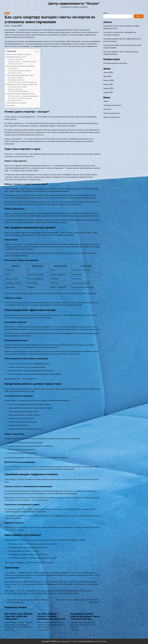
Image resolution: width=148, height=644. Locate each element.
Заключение (11, 105)
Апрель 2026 (108, 72)
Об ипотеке (107, 109)
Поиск (106, 13)
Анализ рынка (14, 68)
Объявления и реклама (17, 78)
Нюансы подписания (16, 89)
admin (7, 26)
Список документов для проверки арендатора (23, 82)
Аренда (7, 13)
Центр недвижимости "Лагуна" (74, 3)
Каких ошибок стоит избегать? (17, 103)
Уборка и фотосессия (16, 64)
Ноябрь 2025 (108, 92)
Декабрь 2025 (108, 88)
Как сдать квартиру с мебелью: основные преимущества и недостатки (51, 616)
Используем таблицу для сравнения (21, 71)
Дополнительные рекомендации (20, 91)
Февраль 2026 (108, 80)
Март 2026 (107, 76)
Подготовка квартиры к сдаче (16, 57)
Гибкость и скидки (16, 73)
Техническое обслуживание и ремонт (21, 98)
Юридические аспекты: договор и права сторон (22, 84)
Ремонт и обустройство (17, 59)
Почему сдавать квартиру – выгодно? (19, 54)
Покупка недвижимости (112, 113)
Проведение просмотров (18, 80)
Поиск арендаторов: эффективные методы (21, 75)
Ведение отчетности (16, 100)
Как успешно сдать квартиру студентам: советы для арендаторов (18, 616)
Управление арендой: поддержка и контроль (21, 94)
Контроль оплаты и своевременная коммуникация (24, 96)
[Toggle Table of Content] (36, 51)
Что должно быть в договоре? (19, 87)
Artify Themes (100, 641)
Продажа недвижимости (112, 117)
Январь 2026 (108, 84)
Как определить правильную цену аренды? (21, 66)
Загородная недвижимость (112, 105)
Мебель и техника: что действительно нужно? (24, 61)
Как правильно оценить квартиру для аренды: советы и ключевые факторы (85, 616)
